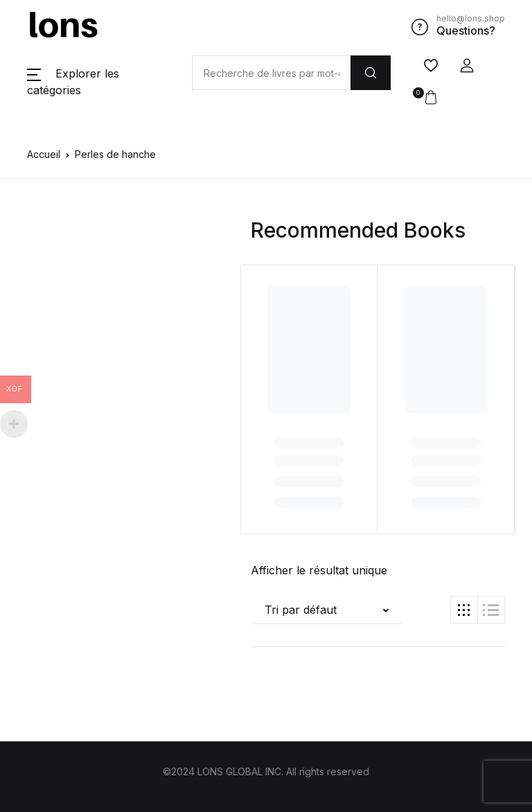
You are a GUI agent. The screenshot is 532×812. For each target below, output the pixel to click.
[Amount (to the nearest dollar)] (271, 73)
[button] (467, 66)
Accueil (44, 154)
